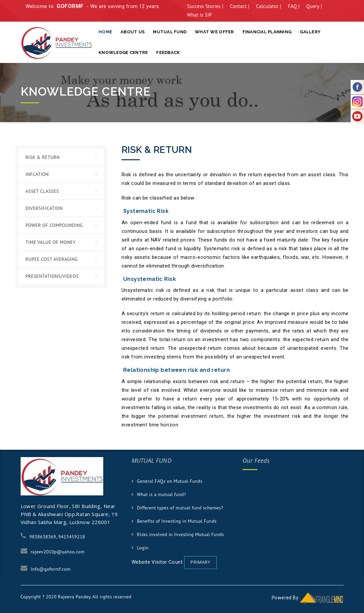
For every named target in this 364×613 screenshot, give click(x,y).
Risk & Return (43, 157)
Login (143, 548)
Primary (200, 562)
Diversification (44, 208)
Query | (314, 6)
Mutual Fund (170, 32)
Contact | (240, 6)
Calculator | (269, 6)
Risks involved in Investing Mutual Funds (180, 534)
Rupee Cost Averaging (52, 259)
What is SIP (200, 15)
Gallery (310, 32)
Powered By (308, 598)
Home (105, 32)
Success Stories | (205, 6)
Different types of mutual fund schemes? (180, 508)
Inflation (37, 174)
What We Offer (214, 32)
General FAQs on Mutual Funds (170, 481)
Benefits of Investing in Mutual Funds (177, 521)
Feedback (168, 52)
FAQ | (294, 6)
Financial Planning (267, 32)
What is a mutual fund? (161, 494)
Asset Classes (42, 191)
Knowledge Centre (123, 52)
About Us (133, 32)
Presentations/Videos (52, 276)
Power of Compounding (54, 225)
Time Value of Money (51, 242)
